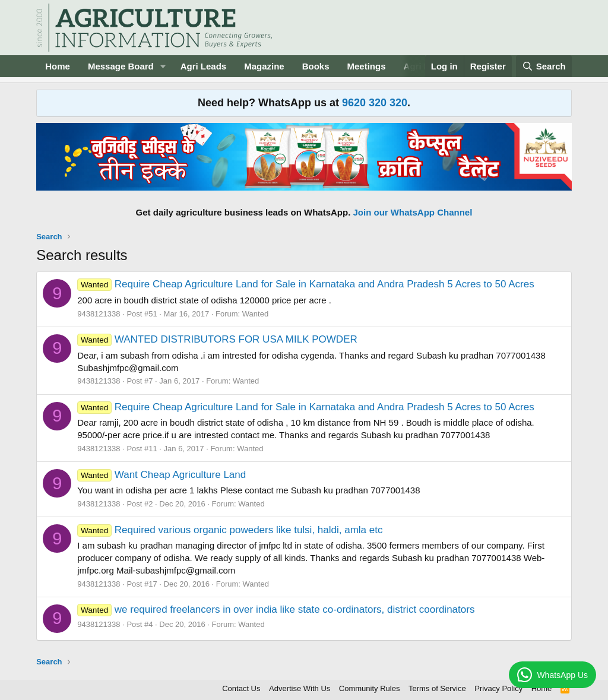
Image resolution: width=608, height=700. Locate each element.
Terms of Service (437, 688)
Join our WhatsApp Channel (413, 212)
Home (58, 66)
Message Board (121, 66)
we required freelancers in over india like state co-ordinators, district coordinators (276, 609)
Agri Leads (204, 66)
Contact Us (241, 688)
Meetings (367, 66)
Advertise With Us (300, 688)
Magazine (264, 66)
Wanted (255, 314)
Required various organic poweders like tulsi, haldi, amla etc (230, 530)
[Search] (544, 66)
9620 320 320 (375, 103)
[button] (163, 66)
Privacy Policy (498, 688)
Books (316, 66)
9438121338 (99, 314)
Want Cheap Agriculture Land (161, 475)
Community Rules (370, 688)
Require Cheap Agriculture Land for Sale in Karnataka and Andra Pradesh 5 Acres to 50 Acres (305, 284)
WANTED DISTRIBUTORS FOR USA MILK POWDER (217, 339)
